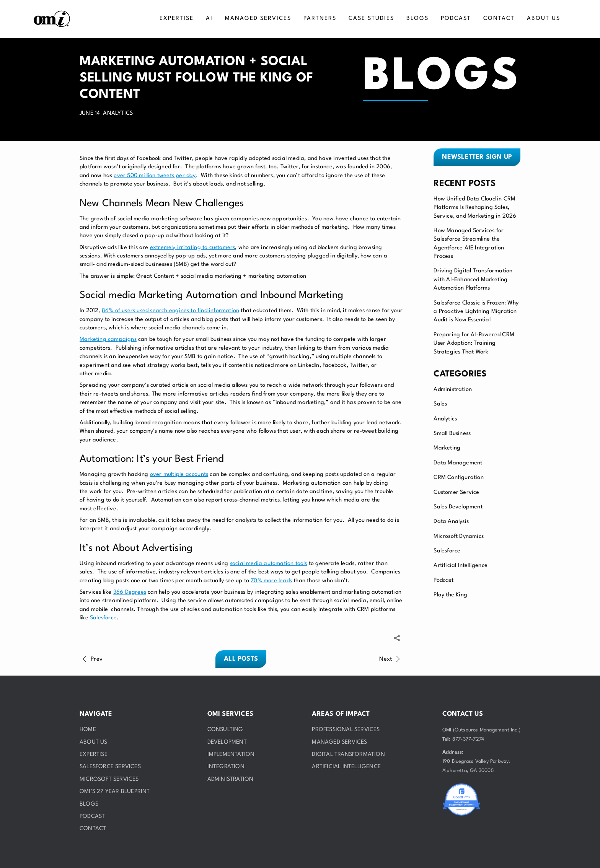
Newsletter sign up (477, 157)
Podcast (443, 581)
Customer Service (456, 493)
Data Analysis (451, 522)
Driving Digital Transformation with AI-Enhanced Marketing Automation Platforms (473, 280)
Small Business (452, 434)
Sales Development (458, 507)
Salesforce (447, 551)
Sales (440, 404)
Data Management (458, 463)
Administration (453, 390)
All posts (241, 659)
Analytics (445, 419)
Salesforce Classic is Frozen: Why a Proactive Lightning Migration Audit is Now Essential (476, 312)
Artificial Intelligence (461, 566)
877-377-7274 (468, 739)
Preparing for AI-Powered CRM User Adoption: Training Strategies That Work (474, 344)
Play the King (450, 595)
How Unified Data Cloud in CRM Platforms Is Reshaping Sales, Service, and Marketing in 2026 (475, 208)
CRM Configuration (458, 478)
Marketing (447, 448)
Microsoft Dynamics (459, 537)
